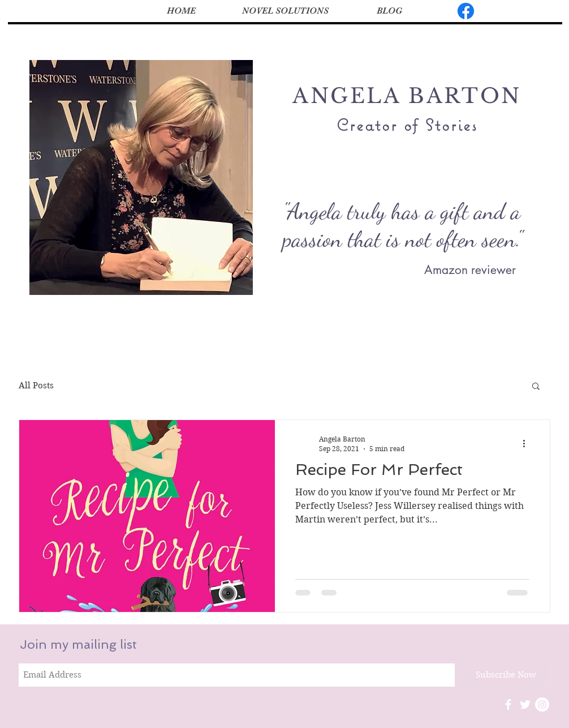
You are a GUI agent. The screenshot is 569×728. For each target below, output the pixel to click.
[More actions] (528, 443)
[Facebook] (466, 11)
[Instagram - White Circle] (542, 705)
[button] (536, 387)
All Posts (36, 386)
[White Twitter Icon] (525, 705)
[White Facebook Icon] (508, 705)
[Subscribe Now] (506, 675)
